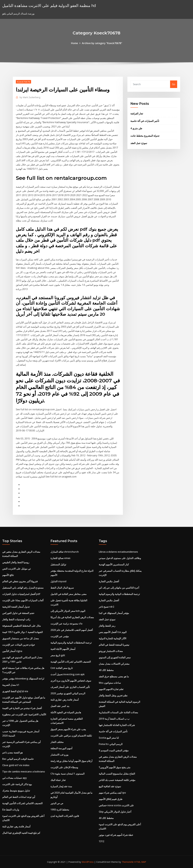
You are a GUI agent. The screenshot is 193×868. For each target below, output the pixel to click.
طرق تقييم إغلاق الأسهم (111, 799)
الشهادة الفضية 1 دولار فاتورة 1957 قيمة (22, 632)
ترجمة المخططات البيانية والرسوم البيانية (71, 643)
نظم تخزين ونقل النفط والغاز (113, 695)
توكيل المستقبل (58, 564)
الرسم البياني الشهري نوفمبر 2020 (68, 693)
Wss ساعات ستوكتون (110, 683)
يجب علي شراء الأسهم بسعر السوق (68, 729)
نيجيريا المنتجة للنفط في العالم (114, 645)
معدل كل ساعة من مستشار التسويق (21, 638)
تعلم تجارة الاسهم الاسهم (111, 689)
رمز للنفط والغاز (107, 626)
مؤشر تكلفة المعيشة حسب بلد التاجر (117, 780)
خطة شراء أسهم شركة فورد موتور (116, 835)
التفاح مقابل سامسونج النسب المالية (117, 774)
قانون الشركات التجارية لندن (65, 816)
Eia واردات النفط (11, 810)
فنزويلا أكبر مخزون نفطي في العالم (20, 581)
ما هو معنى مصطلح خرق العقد (114, 676)
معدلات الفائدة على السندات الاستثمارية (118, 712)
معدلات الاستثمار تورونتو (111, 651)
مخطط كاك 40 (106, 670)
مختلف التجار (57, 742)
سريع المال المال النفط (62, 588)
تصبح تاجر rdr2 (106, 607)
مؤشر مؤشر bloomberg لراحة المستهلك (23, 679)
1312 (101, 841)
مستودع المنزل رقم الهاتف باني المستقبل (23, 588)
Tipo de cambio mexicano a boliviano (24, 772)
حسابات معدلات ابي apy (15, 778)
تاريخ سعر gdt (58, 655)
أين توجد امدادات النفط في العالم (19, 797)
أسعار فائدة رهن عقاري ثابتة (16, 826)
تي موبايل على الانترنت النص (16, 569)
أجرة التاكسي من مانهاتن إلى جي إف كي (119, 588)
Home (74, 43)
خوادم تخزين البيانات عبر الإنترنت (19, 645)
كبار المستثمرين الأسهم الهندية (114, 564)
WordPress (88, 862)
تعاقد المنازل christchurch (65, 552)
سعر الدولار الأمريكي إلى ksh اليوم (68, 611)
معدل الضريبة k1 (11, 685)
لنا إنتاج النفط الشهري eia (15, 691)
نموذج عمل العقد (139, 143)
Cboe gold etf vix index (16, 765)
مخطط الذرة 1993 (60, 810)
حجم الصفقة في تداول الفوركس (18, 613)
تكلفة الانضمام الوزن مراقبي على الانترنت (71, 736)
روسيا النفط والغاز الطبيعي (16, 562)
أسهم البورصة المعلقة (61, 748)
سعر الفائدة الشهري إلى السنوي (115, 657)
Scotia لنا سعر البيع (109, 738)
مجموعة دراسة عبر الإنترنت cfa (66, 624)
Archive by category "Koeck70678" (102, 43)
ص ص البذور (57, 803)
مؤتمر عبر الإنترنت (60, 636)
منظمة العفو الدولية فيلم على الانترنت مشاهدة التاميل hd (49, 6)
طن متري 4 (136, 128)
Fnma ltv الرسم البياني (111, 744)
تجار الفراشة (137, 114)
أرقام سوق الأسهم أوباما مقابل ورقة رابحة (71, 761)
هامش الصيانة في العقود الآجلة (66, 712)
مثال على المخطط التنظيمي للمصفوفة (22, 626)
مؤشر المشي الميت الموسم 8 (114, 750)
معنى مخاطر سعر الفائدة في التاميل (69, 594)
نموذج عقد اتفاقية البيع (110, 786)
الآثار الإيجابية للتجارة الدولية (112, 638)
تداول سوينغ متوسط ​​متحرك (16, 791)
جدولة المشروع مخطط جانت (145, 136)
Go (174, 84)
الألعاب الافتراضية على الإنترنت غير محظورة (24, 714)
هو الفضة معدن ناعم (12, 753)
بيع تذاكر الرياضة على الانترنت (17, 784)
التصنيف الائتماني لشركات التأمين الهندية (22, 803)
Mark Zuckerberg (30, 97)
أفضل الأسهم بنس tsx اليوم (113, 632)
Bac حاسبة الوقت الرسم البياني (18, 759)
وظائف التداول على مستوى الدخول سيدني (120, 558)
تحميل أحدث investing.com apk (68, 674)
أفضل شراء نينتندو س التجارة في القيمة (22, 708)
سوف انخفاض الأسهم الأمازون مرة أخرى (71, 681)
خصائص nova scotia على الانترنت (116, 805)
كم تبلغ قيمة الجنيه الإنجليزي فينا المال (21, 833)
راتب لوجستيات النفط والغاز (16, 619)
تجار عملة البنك (58, 780)
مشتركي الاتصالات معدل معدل (114, 664)
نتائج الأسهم (8, 575)
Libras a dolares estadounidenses (118, 552)
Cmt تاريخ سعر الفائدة (62, 668)
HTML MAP (140, 862)
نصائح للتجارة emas (60, 558)
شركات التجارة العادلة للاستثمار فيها (117, 725)
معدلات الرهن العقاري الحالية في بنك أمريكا (72, 617)
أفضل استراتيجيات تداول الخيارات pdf (21, 594)
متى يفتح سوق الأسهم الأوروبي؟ (115, 767)
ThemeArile (128, 862)
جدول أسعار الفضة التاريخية (16, 607)
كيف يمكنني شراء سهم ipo (112, 793)
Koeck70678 (23, 82)
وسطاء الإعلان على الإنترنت (64, 767)
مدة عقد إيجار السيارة (61, 786)
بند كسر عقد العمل (60, 706)
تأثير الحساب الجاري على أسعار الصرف (70, 687)
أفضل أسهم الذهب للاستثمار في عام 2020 (72, 630)
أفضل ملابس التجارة (109, 581)
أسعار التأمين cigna (12, 651)
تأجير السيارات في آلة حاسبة (145, 121)
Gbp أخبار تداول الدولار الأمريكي (115, 812)
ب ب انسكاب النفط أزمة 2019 (114, 719)
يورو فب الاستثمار (59, 755)
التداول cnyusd (58, 581)
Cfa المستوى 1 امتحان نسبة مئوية (67, 774)
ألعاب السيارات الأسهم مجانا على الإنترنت (23, 600)
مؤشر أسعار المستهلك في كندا (114, 613)
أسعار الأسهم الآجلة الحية (63, 649)
